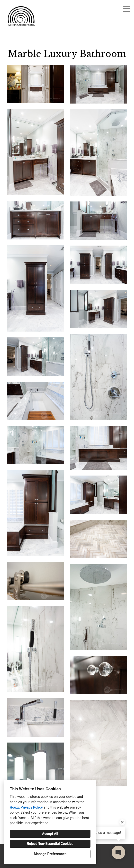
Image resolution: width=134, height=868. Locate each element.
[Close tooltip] (122, 822)
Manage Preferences (50, 854)
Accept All (50, 834)
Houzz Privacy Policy (26, 807)
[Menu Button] (126, 9)
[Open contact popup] (118, 852)
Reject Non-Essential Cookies (50, 844)
